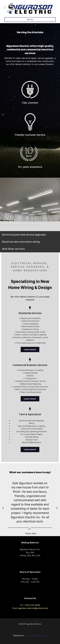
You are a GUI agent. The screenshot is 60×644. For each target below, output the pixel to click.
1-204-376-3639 (32, 605)
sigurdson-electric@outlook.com (33, 608)
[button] (57, 508)
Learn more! (30, 349)
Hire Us (30, 20)
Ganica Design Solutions (36, 636)
